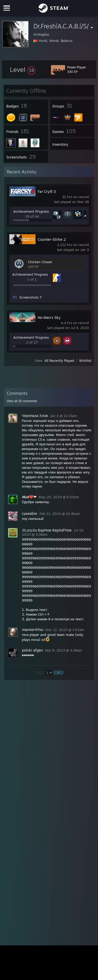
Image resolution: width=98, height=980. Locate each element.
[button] (23, 69)
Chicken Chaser (40, 262)
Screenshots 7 (31, 297)
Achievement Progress (31, 211)
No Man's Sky (49, 317)
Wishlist (85, 361)
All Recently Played (59, 361)
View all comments (22, 401)
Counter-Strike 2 (52, 239)
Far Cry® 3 (47, 191)
